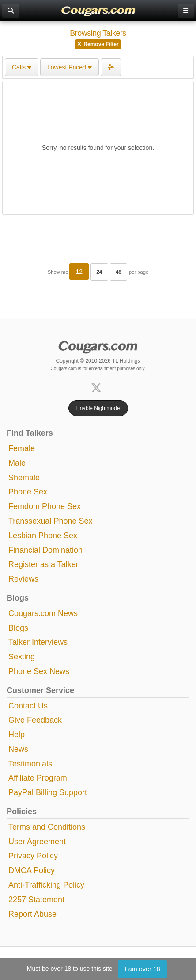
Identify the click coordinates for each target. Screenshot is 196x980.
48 (119, 272)
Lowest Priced (70, 67)
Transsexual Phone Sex (50, 521)
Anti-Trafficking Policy (46, 885)
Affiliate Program (38, 778)
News (18, 749)
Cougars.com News (43, 613)
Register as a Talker (43, 564)
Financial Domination (45, 550)
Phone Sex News (39, 671)
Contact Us (28, 706)
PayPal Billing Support (48, 792)
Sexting (22, 657)
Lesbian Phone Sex (43, 536)
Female (22, 448)
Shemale (24, 478)
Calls (22, 67)
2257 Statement (36, 900)
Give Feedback (35, 720)
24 (99, 272)
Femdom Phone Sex (45, 506)
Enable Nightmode (98, 408)
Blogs (18, 628)
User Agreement (37, 842)
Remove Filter (98, 44)
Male (17, 463)
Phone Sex (28, 492)
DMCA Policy (32, 870)
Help (17, 735)
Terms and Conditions (47, 827)
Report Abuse (32, 914)
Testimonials (30, 764)
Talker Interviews (38, 642)
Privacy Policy (33, 856)
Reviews (23, 579)
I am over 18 (143, 969)
